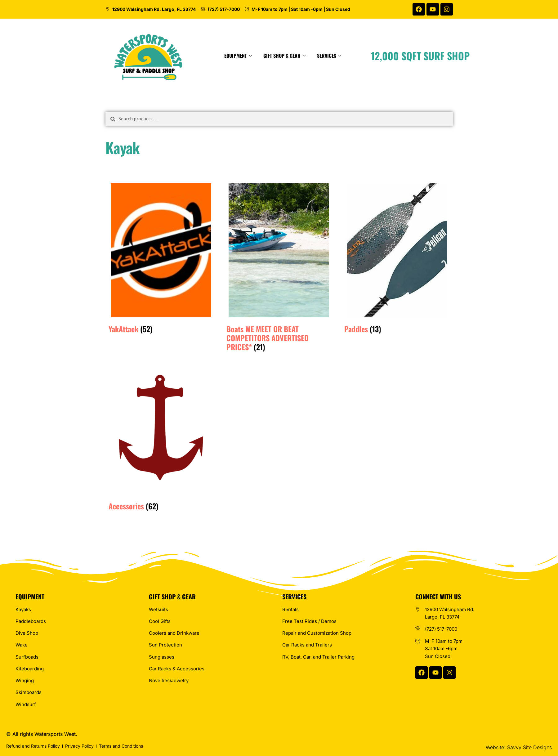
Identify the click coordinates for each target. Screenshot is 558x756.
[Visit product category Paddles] (397, 258)
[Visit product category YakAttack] (161, 258)
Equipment (264, 56)
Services (355, 56)
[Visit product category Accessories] (161, 436)
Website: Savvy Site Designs (519, 747)
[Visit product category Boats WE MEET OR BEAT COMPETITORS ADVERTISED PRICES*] (279, 267)
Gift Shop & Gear (310, 56)
